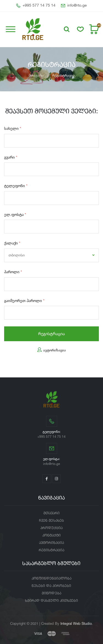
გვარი (11, 157)
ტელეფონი (16, 186)
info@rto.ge (74, 6)
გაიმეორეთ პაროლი (24, 300)
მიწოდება (51, 593)
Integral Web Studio (76, 623)
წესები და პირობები (51, 586)
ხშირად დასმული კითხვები (51, 601)
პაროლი (13, 272)
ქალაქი (12, 243)
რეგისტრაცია (51, 334)
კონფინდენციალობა (52, 579)
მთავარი (36, 75)
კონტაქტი (51, 536)
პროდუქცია (51, 528)
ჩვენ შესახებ (51, 521)
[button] (67, 29)
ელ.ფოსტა (15, 214)
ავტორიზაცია (52, 350)
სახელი (13, 128)
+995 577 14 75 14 (36, 6)
